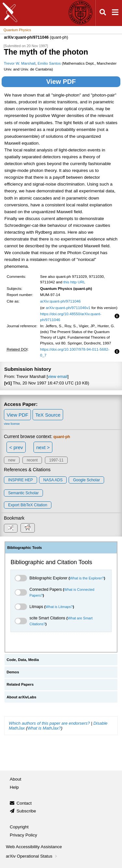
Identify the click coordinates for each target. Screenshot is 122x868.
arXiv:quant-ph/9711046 (60, 301)
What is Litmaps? (59, 607)
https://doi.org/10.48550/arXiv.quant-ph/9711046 (71, 317)
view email (58, 376)
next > (43, 447)
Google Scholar (86, 480)
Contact (24, 803)
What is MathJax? (44, 728)
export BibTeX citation (28, 505)
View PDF (61, 82)
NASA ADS (53, 480)
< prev (16, 447)
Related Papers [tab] (20, 684)
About (15, 779)
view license (12, 424)
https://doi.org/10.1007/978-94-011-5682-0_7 (75, 352)
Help (14, 787)
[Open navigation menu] (115, 13)
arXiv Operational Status (32, 856)
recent (32, 460)
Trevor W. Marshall (20, 63)
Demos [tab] (13, 672)
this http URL (75, 282)
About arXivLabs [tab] (21, 697)
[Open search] (103, 13)
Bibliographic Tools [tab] (25, 548)
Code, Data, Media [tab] (23, 660)
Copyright (19, 827)
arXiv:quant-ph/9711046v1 (68, 308)
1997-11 (56, 460)
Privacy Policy (23, 835)
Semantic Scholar (23, 493)
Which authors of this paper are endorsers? (49, 723)
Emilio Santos (49, 63)
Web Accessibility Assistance (34, 847)
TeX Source (48, 415)
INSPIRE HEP (20, 480)
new (12, 460)
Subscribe (26, 811)
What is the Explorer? (87, 578)
